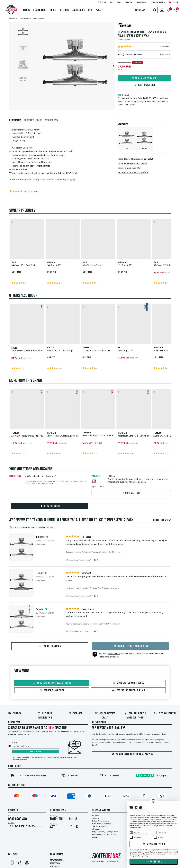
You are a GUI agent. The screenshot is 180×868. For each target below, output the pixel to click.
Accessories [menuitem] (79, 10)
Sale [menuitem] (99, 10)
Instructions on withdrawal (102, 824)
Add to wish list (144, 85)
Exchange (75, 714)
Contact (95, 837)
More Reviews (50, 646)
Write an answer (131, 493)
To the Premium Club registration (132, 754)
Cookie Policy (55, 867)
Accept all (154, 862)
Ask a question (50, 506)
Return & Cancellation (100, 821)
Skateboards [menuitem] (40, 10)
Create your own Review (130, 646)
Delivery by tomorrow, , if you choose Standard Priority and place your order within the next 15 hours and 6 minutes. (144, 99)
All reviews (96, 829)
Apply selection (154, 844)
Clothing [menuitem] (64, 10)
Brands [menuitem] (26, 10)
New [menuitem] (90, 10)
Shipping (15, 714)
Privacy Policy (55, 863)
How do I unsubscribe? (20, 759)
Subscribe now (36, 752)
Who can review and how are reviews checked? (31, 527)
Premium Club (114, 653)
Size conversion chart (100, 826)
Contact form (39, 827)
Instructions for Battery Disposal (104, 834)
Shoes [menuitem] (53, 10)
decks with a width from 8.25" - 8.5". (59, 173)
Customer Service (165, 714)
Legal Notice (57, 855)
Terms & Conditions (57, 860)
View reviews (165, 46)
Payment (95, 816)
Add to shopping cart (144, 78)
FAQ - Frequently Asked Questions (105, 832)
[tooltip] (169, 54)
